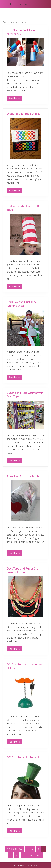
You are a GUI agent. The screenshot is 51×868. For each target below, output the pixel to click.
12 (24, 855)
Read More (14, 99)
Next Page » (35, 855)
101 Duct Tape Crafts (17, 4)
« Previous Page (14, 849)
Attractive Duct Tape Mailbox (24, 476)
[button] (46, 4)
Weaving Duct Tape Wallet (23, 114)
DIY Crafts (33, 865)
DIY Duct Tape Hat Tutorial (23, 757)
